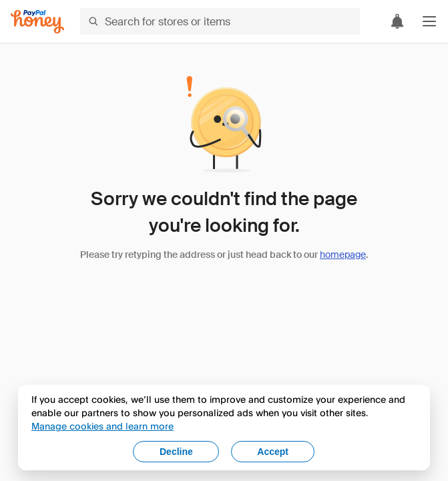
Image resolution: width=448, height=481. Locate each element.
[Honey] (37, 22)
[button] (429, 21)
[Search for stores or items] (220, 21)
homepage (343, 255)
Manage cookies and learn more (102, 426)
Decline (176, 452)
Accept (273, 452)
